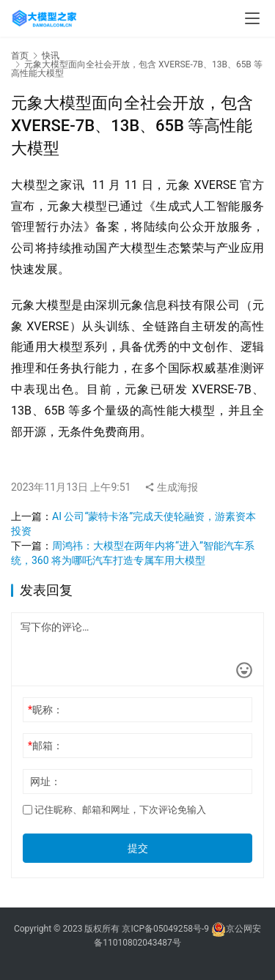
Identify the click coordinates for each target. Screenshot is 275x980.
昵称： (45, 710)
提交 (138, 848)
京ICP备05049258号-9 (165, 929)
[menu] (252, 18)
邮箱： (45, 746)
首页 (20, 56)
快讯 (51, 56)
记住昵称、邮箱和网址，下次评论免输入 (114, 810)
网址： (45, 782)
